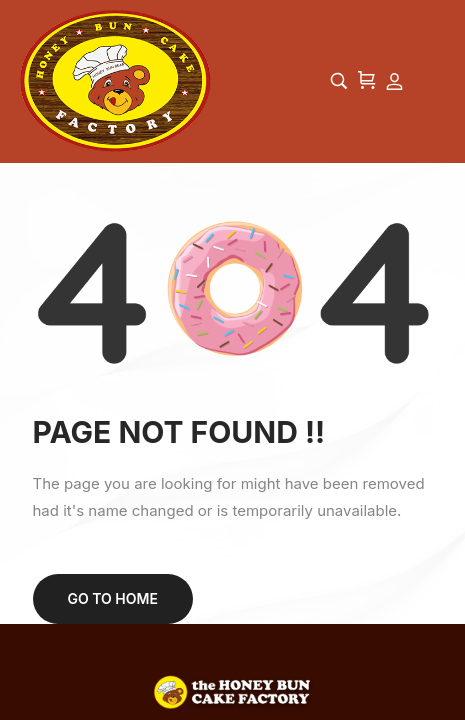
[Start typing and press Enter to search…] (339, 81)
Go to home (113, 598)
